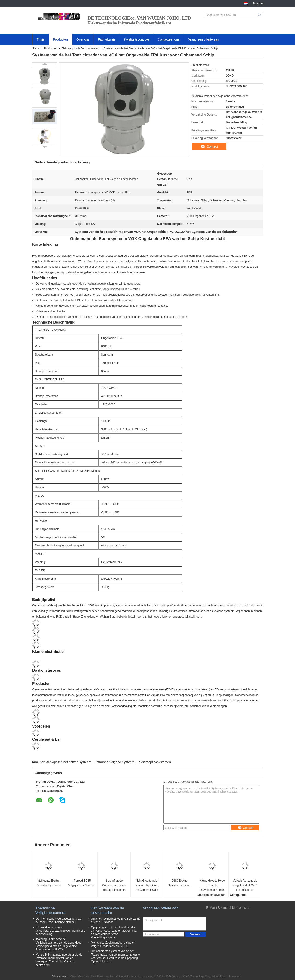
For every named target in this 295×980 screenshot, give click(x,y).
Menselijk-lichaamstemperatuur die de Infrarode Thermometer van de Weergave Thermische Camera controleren (59, 960)
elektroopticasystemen (155, 762)
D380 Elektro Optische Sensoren (180, 883)
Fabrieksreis (107, 39)
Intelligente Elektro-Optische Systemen (49, 883)
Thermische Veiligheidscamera (50, 910)
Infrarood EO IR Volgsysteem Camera (81, 883)
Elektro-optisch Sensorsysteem (80, 48)
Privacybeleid (60, 977)
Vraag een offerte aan (204, 39)
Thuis (41, 39)
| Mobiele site (240, 908)
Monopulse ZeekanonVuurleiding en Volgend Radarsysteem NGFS (113, 944)
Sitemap (223, 908)
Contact (212, 146)
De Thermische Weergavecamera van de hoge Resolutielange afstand (59, 920)
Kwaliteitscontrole (137, 39)
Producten (60, 39)
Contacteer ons (169, 39)
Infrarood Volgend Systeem (115, 762)
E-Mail (211, 908)
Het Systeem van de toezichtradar (107, 910)
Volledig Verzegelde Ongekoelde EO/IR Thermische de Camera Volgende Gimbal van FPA (245, 886)
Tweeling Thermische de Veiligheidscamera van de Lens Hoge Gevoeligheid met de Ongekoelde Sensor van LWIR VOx (59, 944)
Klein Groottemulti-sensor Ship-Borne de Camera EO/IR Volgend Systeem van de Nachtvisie (147, 886)
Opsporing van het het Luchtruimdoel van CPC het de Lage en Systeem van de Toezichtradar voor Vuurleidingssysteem (115, 932)
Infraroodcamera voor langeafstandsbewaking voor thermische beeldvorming (60, 931)
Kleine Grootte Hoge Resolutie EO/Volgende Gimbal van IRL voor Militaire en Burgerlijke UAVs (212, 886)
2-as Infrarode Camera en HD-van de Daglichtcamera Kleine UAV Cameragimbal (114, 886)
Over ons (83, 39)
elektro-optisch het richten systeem (66, 762)
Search (260, 15)
